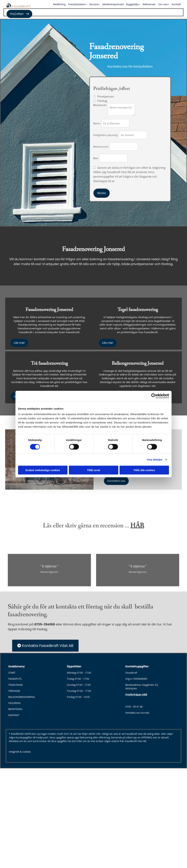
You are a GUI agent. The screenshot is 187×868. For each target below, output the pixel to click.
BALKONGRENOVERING (22, 697)
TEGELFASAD (16, 685)
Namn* (97, 123)
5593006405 (140, 679)
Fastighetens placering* (106, 135)
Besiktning (59, 4)
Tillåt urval (94, 470)
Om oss (163, 4)
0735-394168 (45, 624)
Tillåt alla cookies (144, 470)
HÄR (137, 526)
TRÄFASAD (14, 691)
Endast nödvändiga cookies (43, 470)
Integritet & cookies (20, 752)
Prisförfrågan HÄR (136, 694)
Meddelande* (100, 105)
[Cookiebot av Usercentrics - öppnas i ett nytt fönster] (154, 396)
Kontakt (176, 4)
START (12, 673)
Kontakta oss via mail (137, 713)
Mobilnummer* (101, 146)
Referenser (149, 4)
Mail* (96, 158)
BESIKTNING (15, 709)
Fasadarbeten (77, 4)
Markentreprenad (113, 4)
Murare (94, 4)
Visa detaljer (154, 460)
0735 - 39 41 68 (134, 707)
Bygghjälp (132, 4)
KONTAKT (14, 715)
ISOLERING (14, 703)
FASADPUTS (15, 679)
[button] (19, 14)
